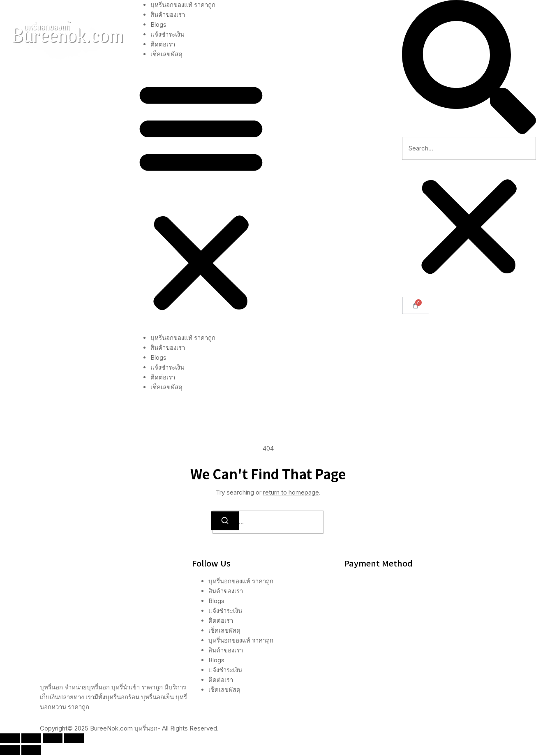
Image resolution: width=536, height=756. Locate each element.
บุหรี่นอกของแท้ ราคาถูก (183, 5)
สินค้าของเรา (168, 15)
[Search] (225, 521)
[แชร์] (53, 739)
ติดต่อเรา (163, 44)
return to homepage (291, 492)
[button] (201, 196)
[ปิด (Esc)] (74, 739)
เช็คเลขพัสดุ (166, 54)
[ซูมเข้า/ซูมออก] (10, 739)
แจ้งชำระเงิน (167, 34)
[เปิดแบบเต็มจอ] (31, 739)
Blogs (158, 24)
